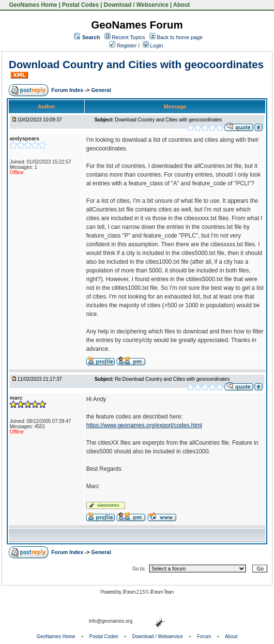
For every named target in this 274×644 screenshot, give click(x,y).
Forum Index (68, 90)
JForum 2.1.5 (134, 592)
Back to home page (180, 37)
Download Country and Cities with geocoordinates (136, 65)
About (182, 5)
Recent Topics (129, 37)
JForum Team (162, 592)
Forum (204, 637)
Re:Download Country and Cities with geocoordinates (172, 379)
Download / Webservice (136, 5)
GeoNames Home (32, 5)
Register (123, 45)
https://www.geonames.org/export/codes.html (144, 425)
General (101, 90)
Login (153, 45)
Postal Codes (80, 5)
